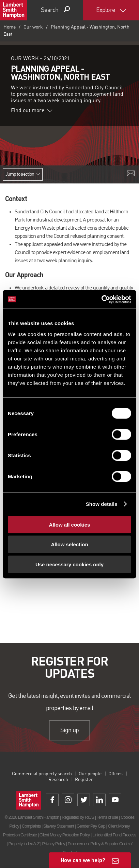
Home (10, 27)
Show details (102, 504)
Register (84, 780)
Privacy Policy (53, 844)
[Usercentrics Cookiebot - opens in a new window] (101, 299)
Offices (115, 774)
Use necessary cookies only (69, 564)
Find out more (32, 111)
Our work (33, 27)
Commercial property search (42, 774)
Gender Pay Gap (91, 826)
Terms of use (107, 817)
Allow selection (69, 544)
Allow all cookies (70, 524)
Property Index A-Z (24, 844)
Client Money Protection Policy (65, 835)
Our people (90, 774)
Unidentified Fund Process (114, 835)
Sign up (69, 730)
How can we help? (83, 860)
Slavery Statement (59, 826)
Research (58, 780)
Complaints (31, 826)
